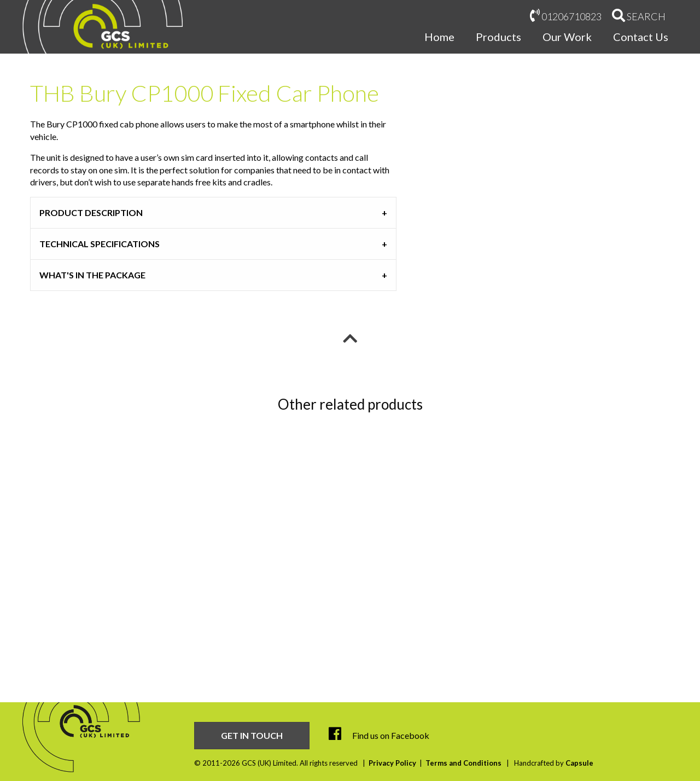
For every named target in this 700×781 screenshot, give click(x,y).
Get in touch (252, 735)
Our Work (567, 37)
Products (498, 37)
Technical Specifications (100, 244)
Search (639, 16)
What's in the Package (92, 275)
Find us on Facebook (379, 735)
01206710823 (566, 16)
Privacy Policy (392, 763)
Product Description (91, 212)
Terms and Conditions (463, 763)
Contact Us (641, 37)
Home (439, 37)
